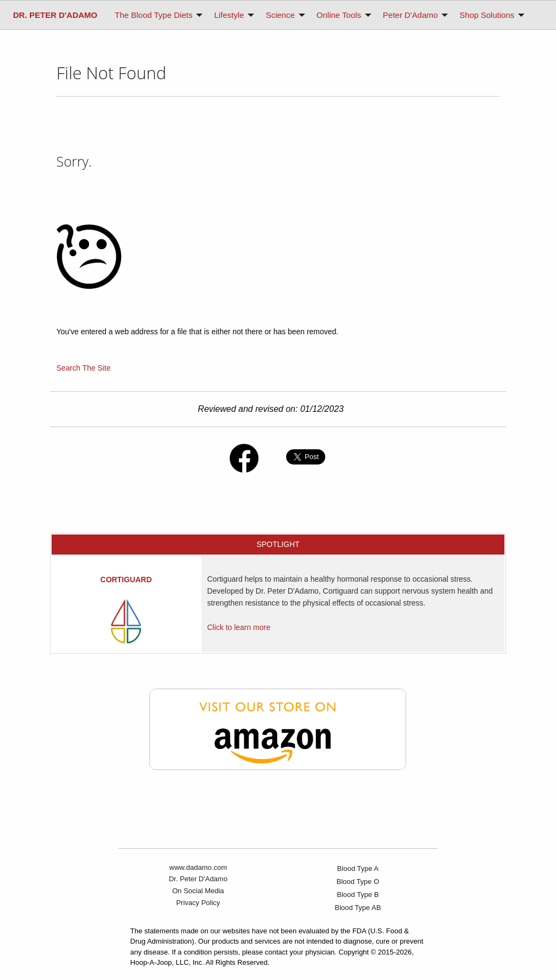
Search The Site (84, 368)
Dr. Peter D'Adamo (198, 879)
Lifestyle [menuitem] (229, 15)
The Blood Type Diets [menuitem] (153, 15)
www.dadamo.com (198, 867)
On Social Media (198, 891)
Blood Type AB (358, 908)
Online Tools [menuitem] (339, 15)
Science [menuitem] (280, 15)
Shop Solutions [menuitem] (487, 15)
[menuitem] (55, 15)
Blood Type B (358, 895)
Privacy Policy (198, 903)
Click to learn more (238, 627)
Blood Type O (358, 882)
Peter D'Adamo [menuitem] (410, 15)
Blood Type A (358, 868)
